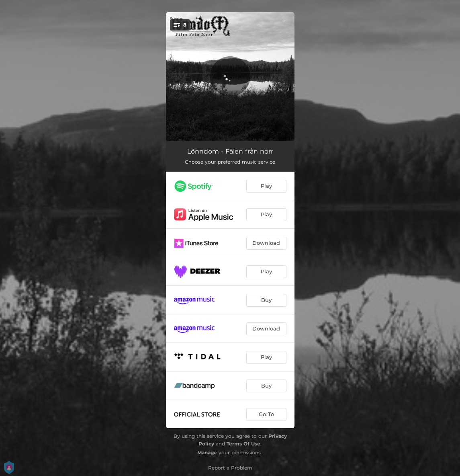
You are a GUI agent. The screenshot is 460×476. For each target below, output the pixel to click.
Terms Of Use (243, 444)
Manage (207, 452)
